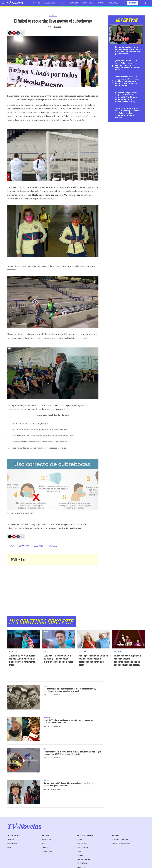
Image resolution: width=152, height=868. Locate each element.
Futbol (12, 546)
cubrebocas (38, 546)
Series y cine (73, 3)
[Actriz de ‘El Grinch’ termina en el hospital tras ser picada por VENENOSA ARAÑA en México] (23, 729)
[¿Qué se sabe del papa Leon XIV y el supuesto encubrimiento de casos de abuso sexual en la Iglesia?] (129, 639)
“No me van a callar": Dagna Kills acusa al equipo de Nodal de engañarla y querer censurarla (68, 784)
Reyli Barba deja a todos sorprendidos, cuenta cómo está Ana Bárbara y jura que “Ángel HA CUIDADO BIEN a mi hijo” (127, 97)
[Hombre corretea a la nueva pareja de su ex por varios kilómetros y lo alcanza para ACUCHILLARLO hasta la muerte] (23, 760)
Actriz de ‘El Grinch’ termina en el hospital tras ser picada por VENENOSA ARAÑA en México (69, 721)
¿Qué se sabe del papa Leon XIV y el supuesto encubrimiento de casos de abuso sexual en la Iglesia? (127, 660)
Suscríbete (133, 3)
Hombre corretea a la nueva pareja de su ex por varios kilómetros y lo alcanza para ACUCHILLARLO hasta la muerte (72, 753)
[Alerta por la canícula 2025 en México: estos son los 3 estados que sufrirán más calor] (94, 639)
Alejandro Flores (56, 789)
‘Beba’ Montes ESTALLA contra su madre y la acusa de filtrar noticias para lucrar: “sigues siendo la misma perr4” (128, 81)
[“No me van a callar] (23, 792)
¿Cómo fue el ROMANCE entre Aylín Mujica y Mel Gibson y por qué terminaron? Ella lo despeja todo (128, 65)
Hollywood (113, 3)
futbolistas (52, 546)
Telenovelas (50, 3)
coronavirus (24, 546)
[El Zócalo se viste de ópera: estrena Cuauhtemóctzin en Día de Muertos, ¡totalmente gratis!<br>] (23, 639)
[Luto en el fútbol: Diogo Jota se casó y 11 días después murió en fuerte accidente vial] (59, 639)
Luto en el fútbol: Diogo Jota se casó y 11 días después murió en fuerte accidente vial (58, 659)
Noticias (53, 16)
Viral (61, 3)
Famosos (36, 3)
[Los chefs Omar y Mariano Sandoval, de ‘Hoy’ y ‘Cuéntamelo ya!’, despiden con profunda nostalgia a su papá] (23, 697)
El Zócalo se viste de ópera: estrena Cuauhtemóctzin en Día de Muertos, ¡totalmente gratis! (22, 660)
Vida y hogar (88, 3)
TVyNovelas (57, 27)
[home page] (15, 3)
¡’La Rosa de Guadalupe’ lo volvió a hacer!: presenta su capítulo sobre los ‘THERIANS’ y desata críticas (128, 113)
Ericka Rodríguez (56, 694)
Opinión (101, 3)
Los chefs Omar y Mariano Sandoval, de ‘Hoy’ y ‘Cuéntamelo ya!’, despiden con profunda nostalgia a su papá (70, 690)
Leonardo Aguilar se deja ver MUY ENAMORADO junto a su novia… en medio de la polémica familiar (128, 50)
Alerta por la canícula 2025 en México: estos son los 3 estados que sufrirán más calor (93, 660)
